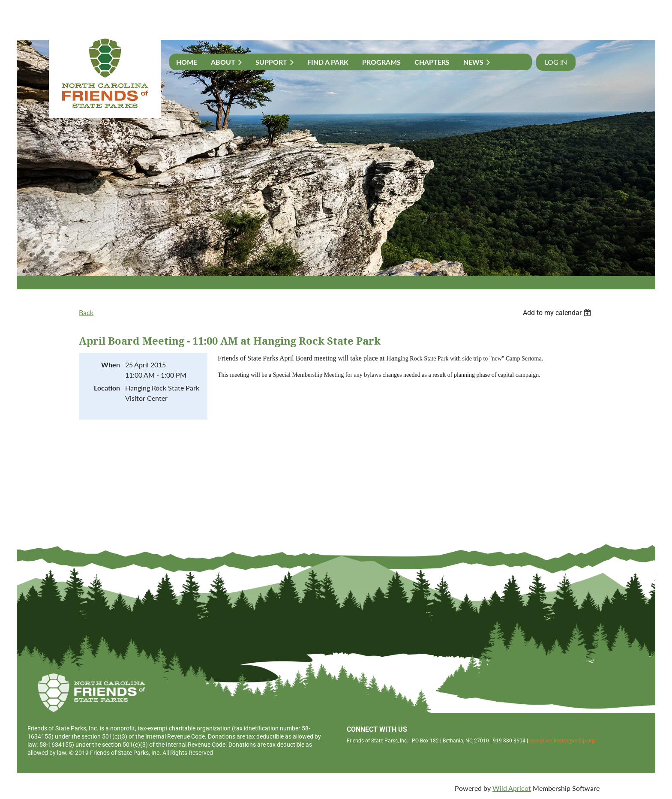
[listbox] (558, 313)
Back (86, 312)
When (111, 365)
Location (107, 388)
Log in (556, 62)
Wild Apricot (512, 788)
